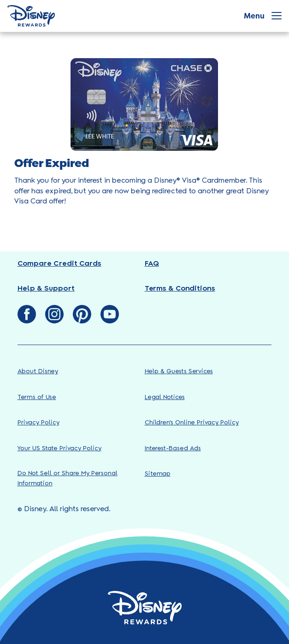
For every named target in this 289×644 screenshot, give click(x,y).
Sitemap (158, 474)
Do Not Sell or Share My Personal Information (68, 479)
